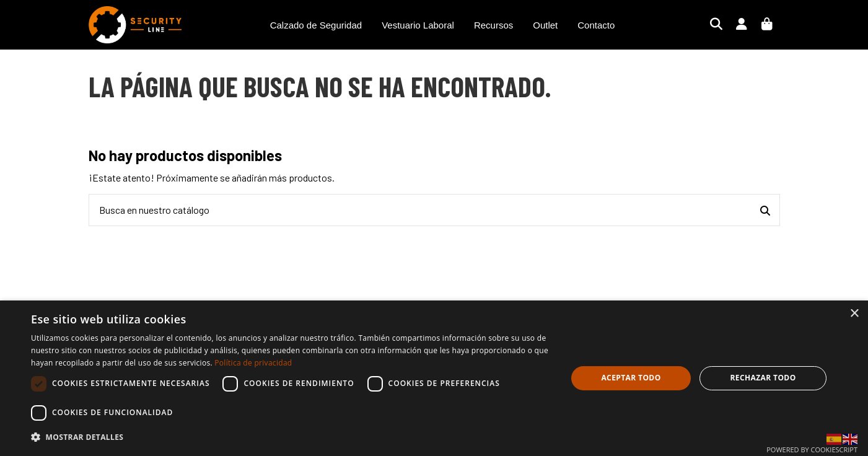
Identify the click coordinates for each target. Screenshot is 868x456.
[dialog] (434, 378)
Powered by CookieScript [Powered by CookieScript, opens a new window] (812, 449)
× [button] (854, 314)
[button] (291, 437)
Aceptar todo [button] (631, 378)
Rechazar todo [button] (763, 378)
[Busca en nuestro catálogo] (765, 210)
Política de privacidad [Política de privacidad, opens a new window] (253, 363)
